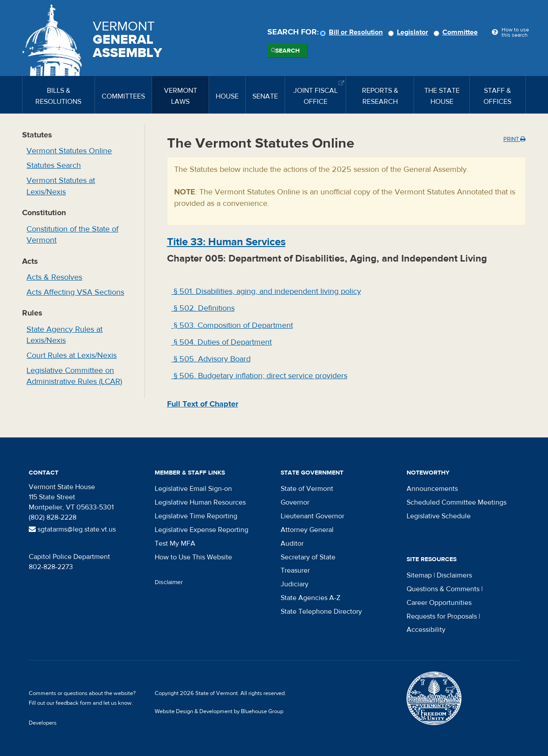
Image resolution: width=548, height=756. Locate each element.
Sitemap (419, 575)
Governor (295, 502)
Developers (43, 723)
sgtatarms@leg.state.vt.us (72, 529)
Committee (457, 32)
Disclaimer (169, 582)
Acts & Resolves (54, 277)
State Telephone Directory (321, 612)
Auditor (292, 543)
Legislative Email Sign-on (193, 489)
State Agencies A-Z (310, 598)
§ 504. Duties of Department (222, 342)
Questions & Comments (443, 589)
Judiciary (295, 584)
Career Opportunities (439, 603)
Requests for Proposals (442, 616)
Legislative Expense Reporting (202, 530)
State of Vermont (307, 489)
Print (514, 139)
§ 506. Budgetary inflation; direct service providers (259, 376)
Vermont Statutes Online (69, 151)
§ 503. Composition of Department (232, 325)
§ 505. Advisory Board (211, 359)
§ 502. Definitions (203, 308)
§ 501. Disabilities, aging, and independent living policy (266, 291)
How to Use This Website (193, 557)
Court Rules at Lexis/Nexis (72, 355)
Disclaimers (454, 575)
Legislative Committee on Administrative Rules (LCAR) (74, 376)
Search (287, 51)
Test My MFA (175, 543)
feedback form (74, 703)
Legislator (409, 32)
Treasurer (295, 570)
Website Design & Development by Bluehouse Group (219, 711)
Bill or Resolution (353, 32)
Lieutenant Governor (312, 516)
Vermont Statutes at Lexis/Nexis (61, 186)
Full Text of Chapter (203, 404)
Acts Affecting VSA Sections (75, 292)
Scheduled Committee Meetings (457, 502)
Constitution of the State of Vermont (72, 235)
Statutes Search (54, 165)
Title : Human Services (226, 242)
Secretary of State (308, 557)
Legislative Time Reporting (196, 516)
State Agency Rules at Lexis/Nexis (65, 335)
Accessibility (426, 630)
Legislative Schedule (439, 516)
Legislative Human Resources (200, 502)
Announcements (432, 489)
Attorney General (307, 530)
